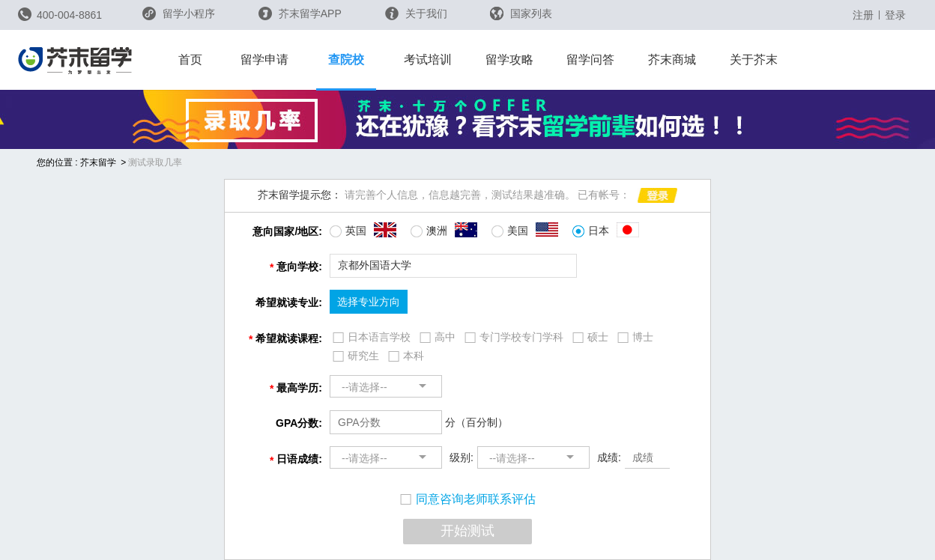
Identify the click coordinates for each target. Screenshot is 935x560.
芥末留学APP (300, 13)
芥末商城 (672, 60)
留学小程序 (179, 18)
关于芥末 (754, 60)
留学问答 (590, 60)
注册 (863, 15)
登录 (895, 15)
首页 (190, 60)
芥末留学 (98, 162)
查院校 (346, 60)
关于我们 (416, 13)
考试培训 (428, 60)
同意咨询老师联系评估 (468, 499)
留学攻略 (509, 60)
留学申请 (264, 60)
